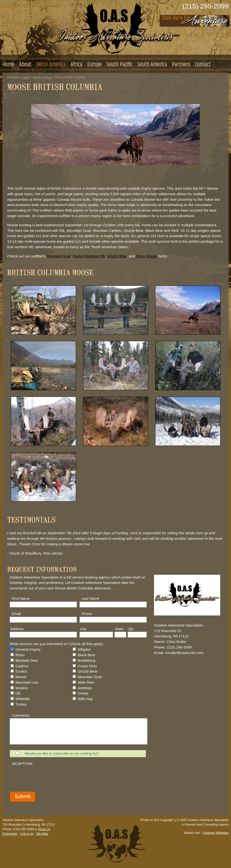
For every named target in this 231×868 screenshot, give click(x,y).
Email (15, 614)
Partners (181, 65)
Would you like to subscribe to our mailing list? (62, 753)
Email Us (44, 829)
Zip (130, 629)
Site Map (42, 834)
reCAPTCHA (21, 764)
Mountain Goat (59, 256)
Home (8, 65)
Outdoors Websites (216, 833)
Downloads (10, 834)
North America (51, 65)
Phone (86, 614)
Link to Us (27, 834)
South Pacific (119, 65)
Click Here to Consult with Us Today (195, 19)
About (25, 65)
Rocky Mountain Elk (89, 256)
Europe (94, 65)
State (119, 629)
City (83, 629)
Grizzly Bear (117, 256)
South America (152, 65)
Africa (76, 65)
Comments (19, 715)
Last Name (89, 598)
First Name (20, 598)
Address (17, 629)
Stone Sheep (147, 256)
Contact (203, 65)
